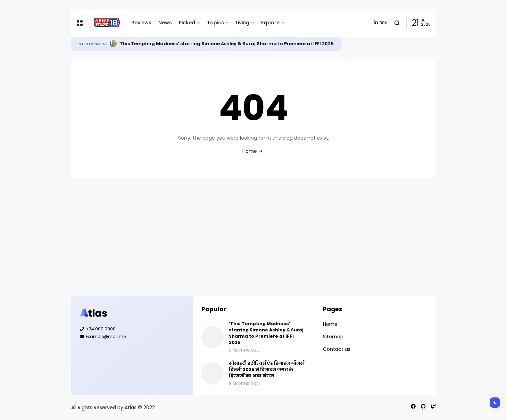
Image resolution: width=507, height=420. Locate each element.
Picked (187, 23)
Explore (270, 23)
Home (250, 151)
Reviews (141, 23)
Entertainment (92, 44)
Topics (215, 23)
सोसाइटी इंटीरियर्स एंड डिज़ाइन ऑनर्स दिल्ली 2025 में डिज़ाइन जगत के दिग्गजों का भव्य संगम (266, 369)
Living (243, 23)
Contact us (337, 349)
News (165, 23)
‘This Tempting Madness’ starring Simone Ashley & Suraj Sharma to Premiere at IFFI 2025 (226, 44)
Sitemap (333, 337)
